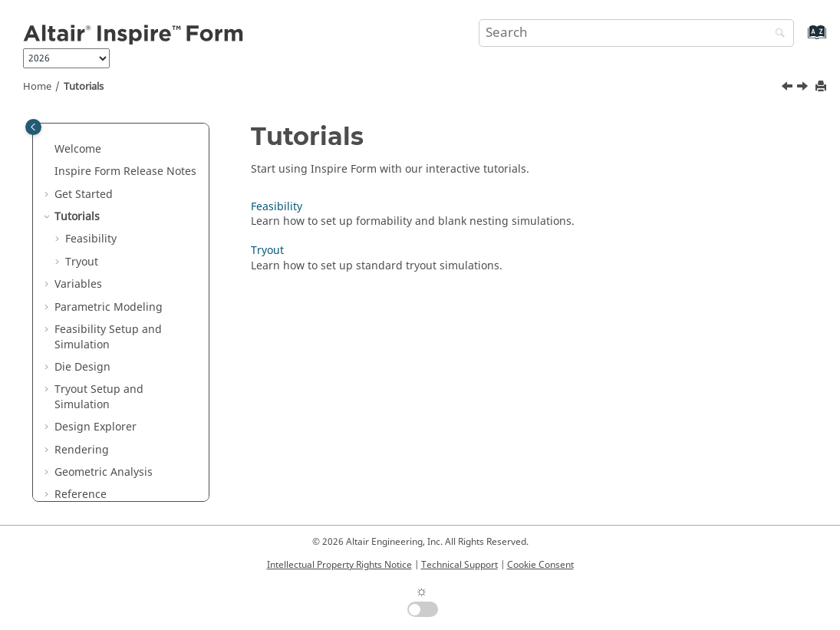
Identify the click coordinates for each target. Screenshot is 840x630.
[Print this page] (822, 87)
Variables (78, 284)
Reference (81, 495)
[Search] (776, 34)
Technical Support (460, 565)
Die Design (82, 367)
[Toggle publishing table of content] (33, 127)
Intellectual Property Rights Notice (339, 565)
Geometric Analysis (104, 472)
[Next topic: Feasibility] (804, 88)
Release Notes (125, 172)
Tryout (82, 262)
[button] (48, 150)
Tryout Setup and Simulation (99, 397)
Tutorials (84, 87)
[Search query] (636, 33)
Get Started (84, 195)
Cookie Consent (540, 565)
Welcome (78, 149)
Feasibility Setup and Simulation (108, 337)
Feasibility (91, 239)
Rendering (82, 450)
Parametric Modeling (109, 307)
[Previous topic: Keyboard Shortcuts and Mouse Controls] (789, 88)
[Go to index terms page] (800, 40)
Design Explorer (96, 427)
